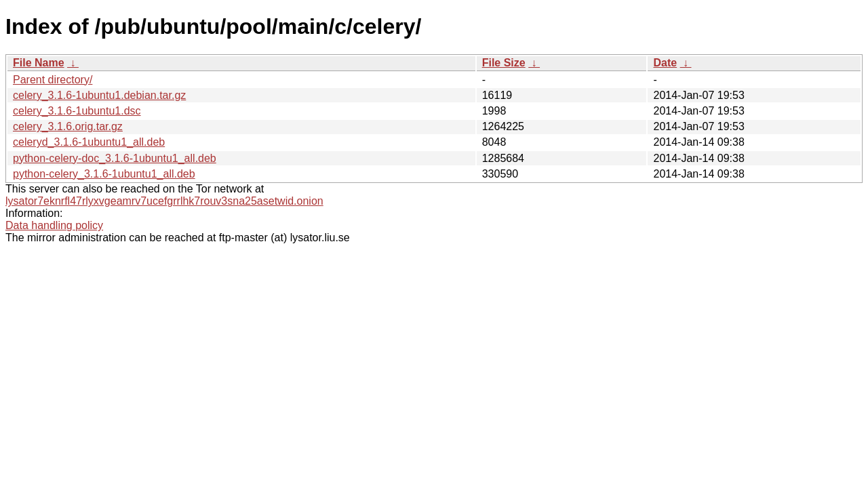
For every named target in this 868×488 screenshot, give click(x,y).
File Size (504, 63)
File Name (39, 63)
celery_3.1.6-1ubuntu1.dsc (77, 111)
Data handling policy (54, 225)
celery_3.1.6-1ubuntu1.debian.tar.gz (99, 95)
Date (665, 63)
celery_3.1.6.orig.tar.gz (68, 126)
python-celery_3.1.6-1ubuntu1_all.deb (104, 174)
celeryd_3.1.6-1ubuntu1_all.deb (89, 142)
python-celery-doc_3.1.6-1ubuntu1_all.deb (115, 158)
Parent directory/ (53, 80)
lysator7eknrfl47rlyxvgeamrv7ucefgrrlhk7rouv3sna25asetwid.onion (164, 201)
